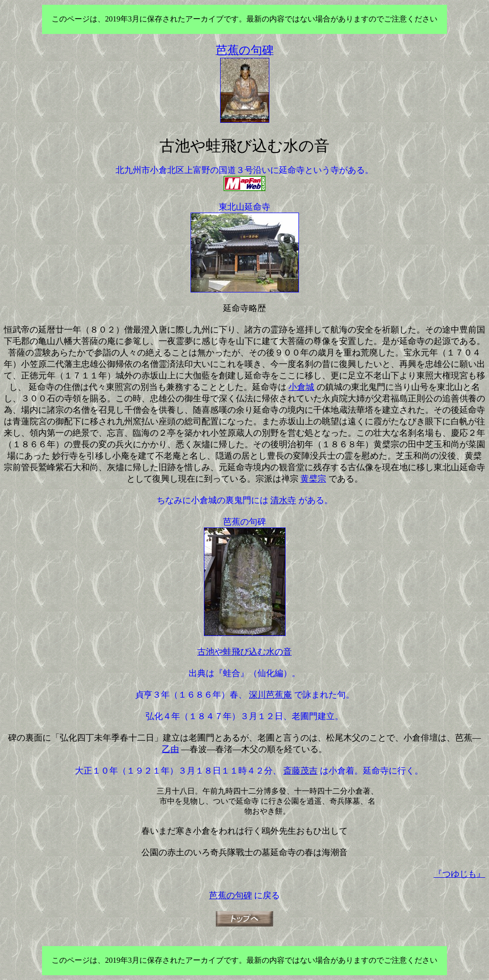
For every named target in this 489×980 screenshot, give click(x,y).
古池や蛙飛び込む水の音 (244, 652)
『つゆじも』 (459, 874)
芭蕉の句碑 (231, 895)
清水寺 (283, 500)
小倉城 (301, 387)
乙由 (170, 749)
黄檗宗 (313, 479)
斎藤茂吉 (300, 771)
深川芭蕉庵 (270, 695)
